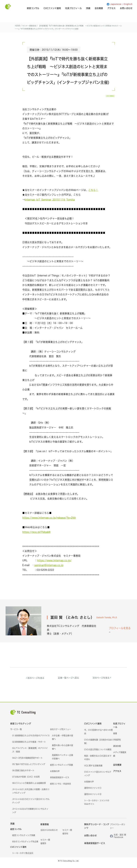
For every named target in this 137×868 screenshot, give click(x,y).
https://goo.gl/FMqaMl (36, 536)
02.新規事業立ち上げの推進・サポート (29, 746)
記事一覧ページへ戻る (68, 681)
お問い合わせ (126, 8)
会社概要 (99, 8)
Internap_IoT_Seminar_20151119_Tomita (50, 204)
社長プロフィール (73, 8)
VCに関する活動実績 (93, 769)
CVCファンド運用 (52, 8)
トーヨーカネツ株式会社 (23, 857)
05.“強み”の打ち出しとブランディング (29, 768)
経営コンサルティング (21, 727)
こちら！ (93, 194)
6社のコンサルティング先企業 (25, 845)
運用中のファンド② (93, 798)
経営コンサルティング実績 (61, 769)
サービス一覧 (16, 733)
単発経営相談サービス (60, 781)
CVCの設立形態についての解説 (98, 753)
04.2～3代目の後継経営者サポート (27, 762)
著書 (115, 737)
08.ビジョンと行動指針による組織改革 (29, 787)
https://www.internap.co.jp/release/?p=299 (49, 522)
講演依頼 (117, 750)
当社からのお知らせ (49, 834)
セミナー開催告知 (102, 98)
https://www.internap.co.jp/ (54, 565)
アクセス (111, 8)
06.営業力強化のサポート (23, 774)
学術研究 (117, 743)
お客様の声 (55, 775)
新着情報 (45, 828)
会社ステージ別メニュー (60, 733)
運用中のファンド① (93, 792)
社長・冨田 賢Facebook (120, 840)
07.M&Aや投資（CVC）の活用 (26, 781)
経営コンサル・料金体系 (60, 787)
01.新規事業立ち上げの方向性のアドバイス (31, 739)
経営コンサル (33, 8)
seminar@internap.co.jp (49, 569)
